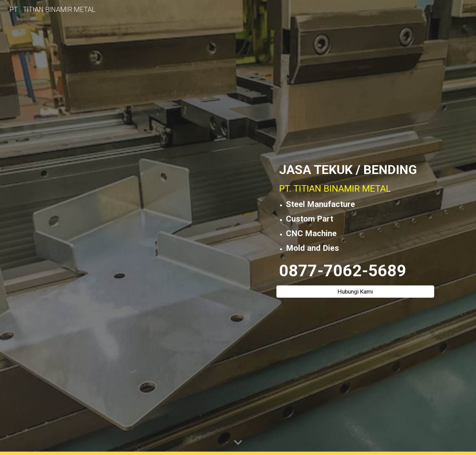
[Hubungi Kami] (355, 292)
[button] (238, 443)
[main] (355, 221)
